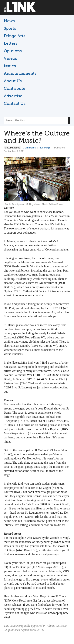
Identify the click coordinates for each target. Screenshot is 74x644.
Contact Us (15, 103)
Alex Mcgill (45, 148)
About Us (13, 81)
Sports (10, 28)
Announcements (20, 73)
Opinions (13, 51)
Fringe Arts (15, 36)
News (9, 21)
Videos (10, 58)
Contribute (15, 88)
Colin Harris (29, 148)
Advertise (13, 96)
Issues (10, 66)
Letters (11, 43)
